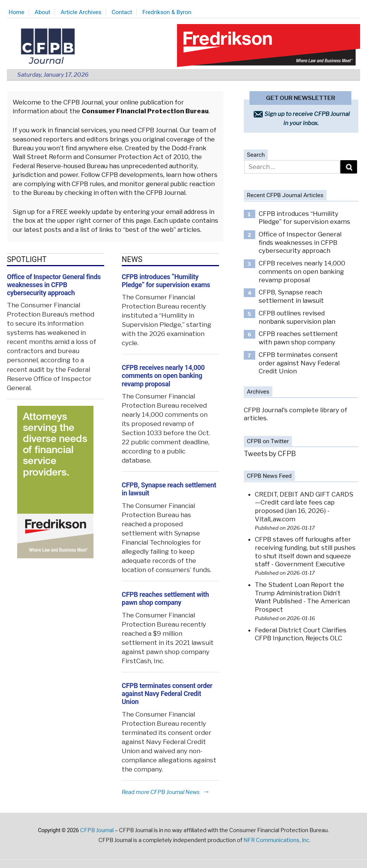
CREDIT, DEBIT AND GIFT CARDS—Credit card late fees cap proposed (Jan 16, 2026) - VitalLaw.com (304, 507)
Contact (122, 12)
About (43, 12)
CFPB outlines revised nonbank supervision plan (297, 317)
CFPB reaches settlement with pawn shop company (165, 599)
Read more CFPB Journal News (166, 792)
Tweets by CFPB (270, 454)
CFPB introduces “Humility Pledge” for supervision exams (166, 281)
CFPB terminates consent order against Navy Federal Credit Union (167, 694)
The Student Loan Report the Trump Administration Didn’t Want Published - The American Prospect (302, 597)
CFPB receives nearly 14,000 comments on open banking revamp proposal (163, 376)
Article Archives (81, 12)
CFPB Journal (97, 830)
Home (17, 12)
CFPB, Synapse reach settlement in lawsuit (291, 296)
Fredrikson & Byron (167, 12)
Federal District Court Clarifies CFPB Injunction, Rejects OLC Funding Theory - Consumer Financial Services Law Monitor (302, 642)
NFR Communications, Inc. (277, 840)
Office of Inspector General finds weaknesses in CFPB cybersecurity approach (54, 285)
